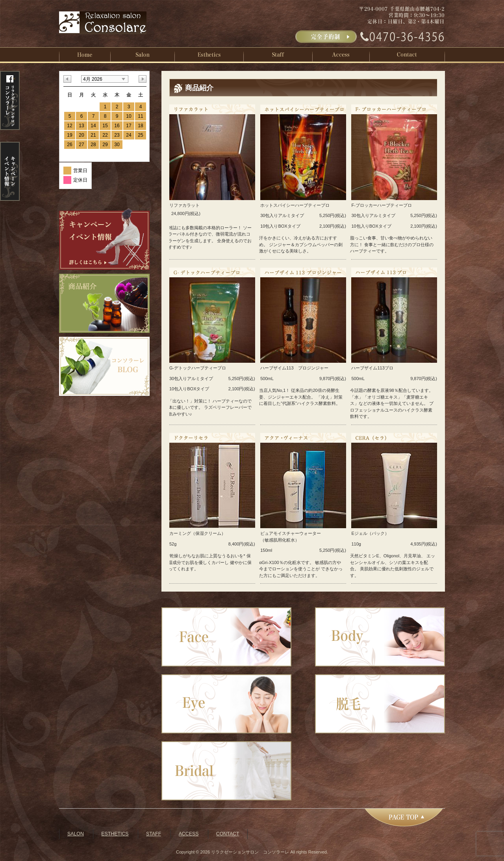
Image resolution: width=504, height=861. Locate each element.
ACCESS (189, 834)
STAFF (154, 834)
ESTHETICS (115, 834)
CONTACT (228, 834)
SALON (76, 834)
